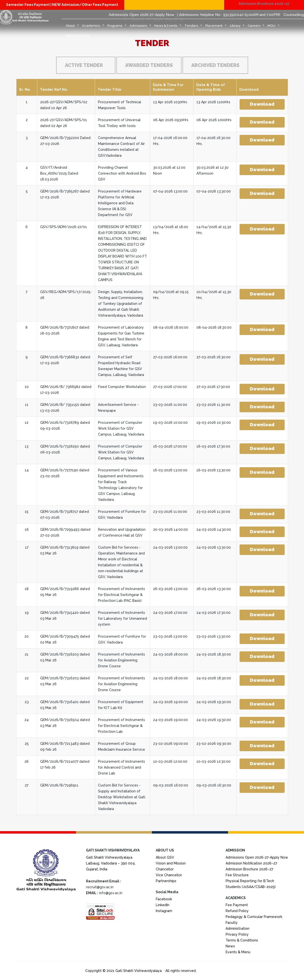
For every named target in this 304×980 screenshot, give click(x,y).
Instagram (164, 911)
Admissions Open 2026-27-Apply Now (141, 15)
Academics (93, 27)
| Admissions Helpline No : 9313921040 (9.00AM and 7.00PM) (229, 15)
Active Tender (84, 65)
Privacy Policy (237, 934)
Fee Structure (237, 875)
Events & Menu (238, 952)
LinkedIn (163, 905)
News (230, 946)
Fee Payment (237, 905)
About (73, 27)
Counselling (294, 15)
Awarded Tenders (149, 65)
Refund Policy (237, 911)
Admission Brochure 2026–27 (264, 4)
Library (237, 27)
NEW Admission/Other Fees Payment (85, 5)
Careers (256, 27)
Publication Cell (78, 35)
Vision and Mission (171, 863)
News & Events (168, 27)
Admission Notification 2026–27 (251, 863)
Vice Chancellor (169, 875)
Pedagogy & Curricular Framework (254, 917)
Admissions (141, 27)
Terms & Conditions (242, 940)
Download (262, 104)
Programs (117, 27)
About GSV (165, 857)
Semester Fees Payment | (29, 5)
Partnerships (166, 881)
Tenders (194, 27)
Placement (216, 27)
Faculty (232, 923)
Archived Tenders (215, 65)
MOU (274, 27)
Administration (237, 928)
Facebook (164, 899)
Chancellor (165, 869)
